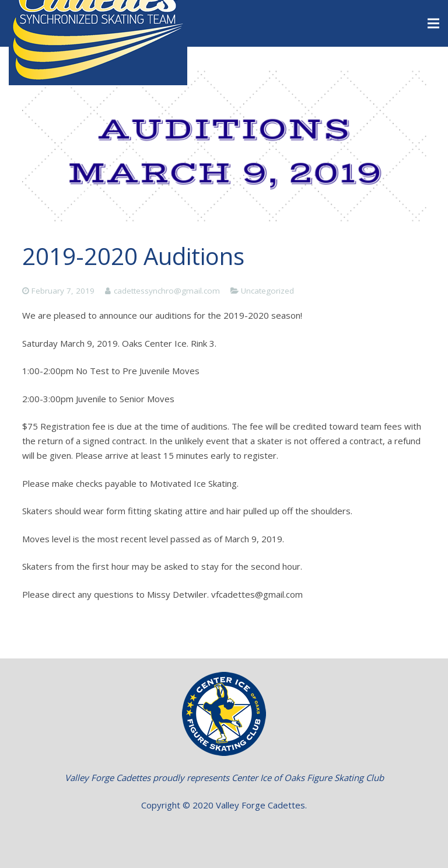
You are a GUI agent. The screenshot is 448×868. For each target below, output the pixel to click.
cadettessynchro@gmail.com (167, 291)
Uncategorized (267, 291)
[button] (224, 833)
